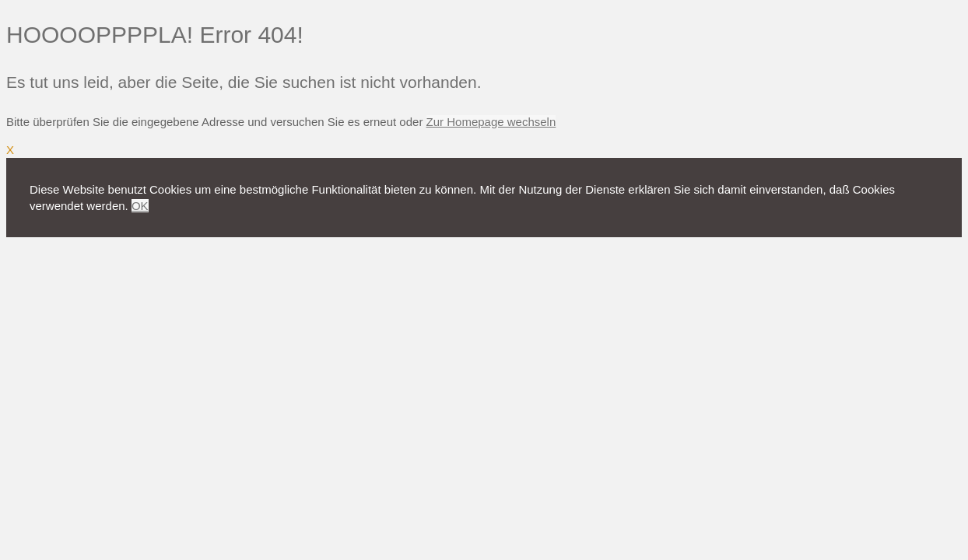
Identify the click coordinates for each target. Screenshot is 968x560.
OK (140, 206)
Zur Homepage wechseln (491, 122)
